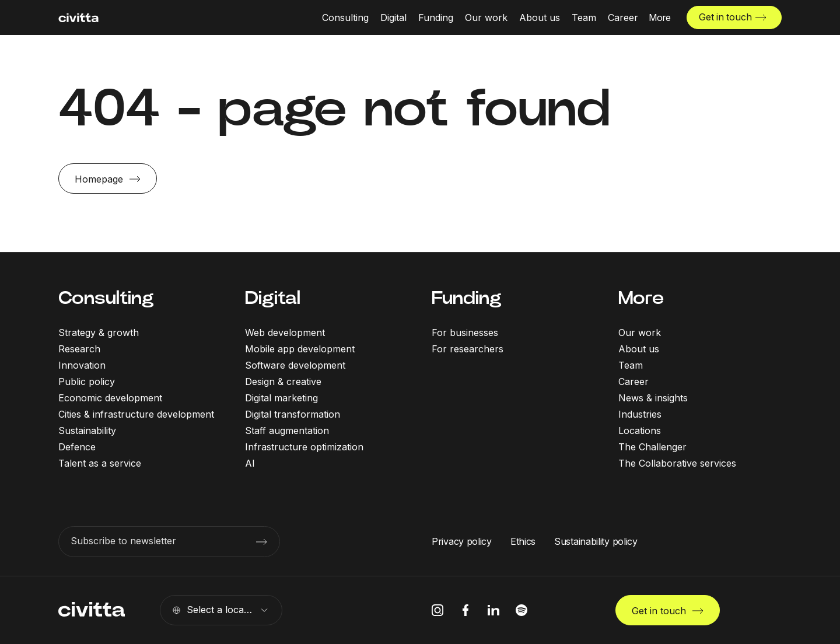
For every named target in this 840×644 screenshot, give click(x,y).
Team (631, 365)
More (641, 298)
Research (79, 349)
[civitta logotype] (78, 18)
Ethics (523, 541)
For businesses (465, 332)
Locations (640, 430)
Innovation (82, 365)
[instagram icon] (437, 610)
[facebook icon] (466, 610)
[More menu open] (659, 17)
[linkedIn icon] (494, 610)
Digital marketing (281, 398)
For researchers (468, 349)
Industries (640, 414)
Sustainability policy (596, 541)
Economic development (110, 398)
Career (633, 381)
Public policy (87, 381)
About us (639, 349)
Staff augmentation (287, 430)
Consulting (106, 298)
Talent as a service (100, 463)
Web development (285, 332)
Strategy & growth (99, 332)
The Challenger (652, 447)
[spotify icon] (521, 610)
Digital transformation (293, 414)
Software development (295, 365)
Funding (467, 298)
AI (250, 463)
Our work (640, 332)
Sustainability (87, 430)
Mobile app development (300, 349)
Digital (273, 298)
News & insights (653, 398)
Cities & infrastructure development (136, 414)
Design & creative (283, 381)
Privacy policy (462, 541)
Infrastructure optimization (304, 447)
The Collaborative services (677, 463)
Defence (77, 447)
